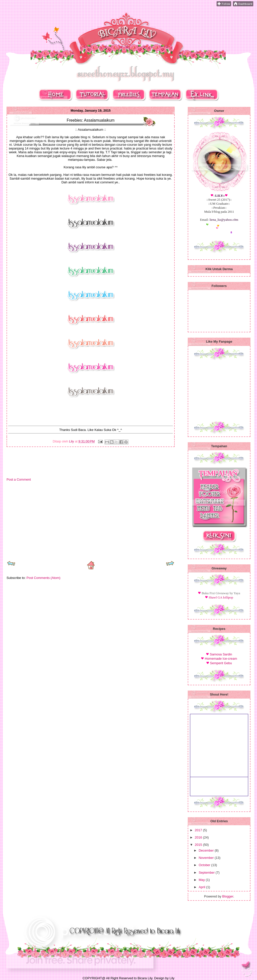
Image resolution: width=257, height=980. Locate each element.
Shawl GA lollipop (221, 597)
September (207, 873)
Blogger (228, 896)
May (202, 880)
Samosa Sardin (221, 654)
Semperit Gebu (221, 663)
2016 (199, 837)
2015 (199, 845)
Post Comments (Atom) (44, 578)
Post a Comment (19, 479)
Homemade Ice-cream (221, 659)
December (207, 850)
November (207, 858)
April (203, 887)
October (205, 865)
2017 (199, 830)
